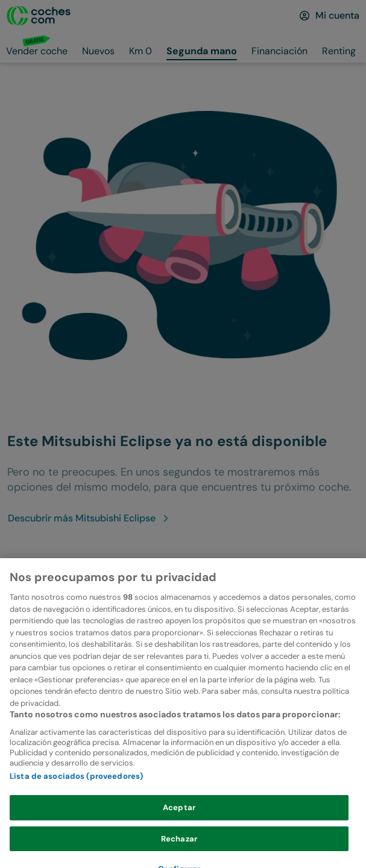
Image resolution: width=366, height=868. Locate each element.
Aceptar (179, 827)
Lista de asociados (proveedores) (76, 795)
